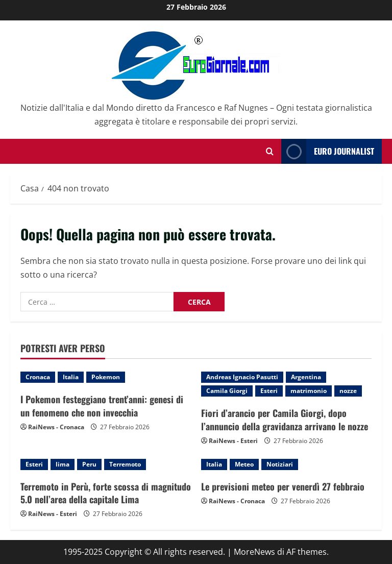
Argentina (306, 377)
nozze (348, 391)
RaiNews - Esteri (233, 441)
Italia (71, 377)
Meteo (244, 464)
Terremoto (125, 464)
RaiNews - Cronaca (56, 427)
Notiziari (280, 464)
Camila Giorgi (227, 391)
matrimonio (309, 391)
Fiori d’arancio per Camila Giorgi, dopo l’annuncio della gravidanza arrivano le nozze (285, 419)
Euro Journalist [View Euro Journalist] (328, 151)
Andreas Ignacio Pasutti (242, 377)
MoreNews (254, 552)
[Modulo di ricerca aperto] (270, 151)
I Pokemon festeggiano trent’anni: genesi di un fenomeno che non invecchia (102, 406)
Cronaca (38, 377)
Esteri (269, 391)
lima (63, 464)
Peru (89, 464)
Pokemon (106, 377)
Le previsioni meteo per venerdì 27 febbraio (283, 486)
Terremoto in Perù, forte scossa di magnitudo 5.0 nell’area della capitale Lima (106, 493)
